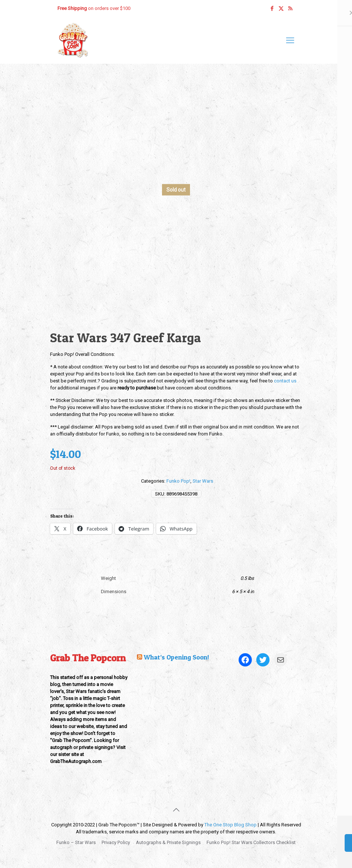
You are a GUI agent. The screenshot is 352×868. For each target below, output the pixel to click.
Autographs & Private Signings (168, 842)
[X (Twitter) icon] (281, 8)
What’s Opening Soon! (176, 657)
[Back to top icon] (176, 810)
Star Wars (203, 481)
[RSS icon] (290, 8)
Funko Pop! (178, 481)
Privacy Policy (116, 842)
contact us (285, 381)
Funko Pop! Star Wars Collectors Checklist (251, 842)
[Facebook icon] (272, 8)
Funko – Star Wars (76, 842)
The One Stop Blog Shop (230, 825)
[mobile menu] (290, 41)
